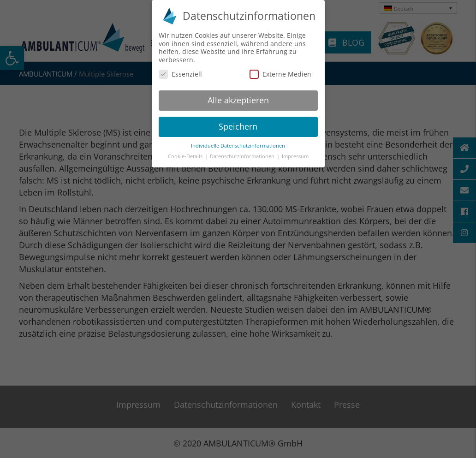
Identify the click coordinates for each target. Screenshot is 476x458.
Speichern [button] (238, 124)
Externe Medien (280, 72)
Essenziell (180, 72)
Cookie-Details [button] (186, 154)
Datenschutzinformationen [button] (243, 154)
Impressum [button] (295, 154)
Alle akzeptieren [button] (238, 98)
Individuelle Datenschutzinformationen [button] (238, 143)
